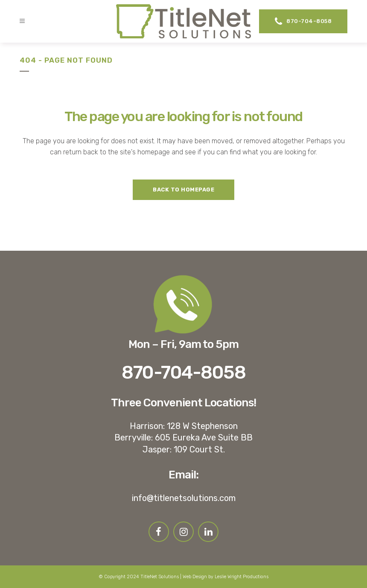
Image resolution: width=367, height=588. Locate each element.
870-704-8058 (303, 21)
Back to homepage (183, 190)
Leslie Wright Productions (242, 577)
